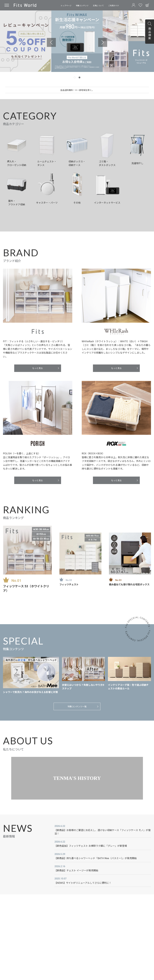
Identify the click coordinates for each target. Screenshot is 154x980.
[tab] (75, 77)
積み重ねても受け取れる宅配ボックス (129, 584)
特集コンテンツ (82, 5)
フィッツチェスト (69, 584)
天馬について (98, 5)
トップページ (66, 5)
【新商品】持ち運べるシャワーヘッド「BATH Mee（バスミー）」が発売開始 (96, 858)
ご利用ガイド (114, 5)
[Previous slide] (51, 42)
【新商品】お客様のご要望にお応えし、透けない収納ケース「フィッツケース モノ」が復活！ (103, 832)
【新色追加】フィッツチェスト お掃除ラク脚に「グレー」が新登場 (91, 846)
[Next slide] (103, 42)
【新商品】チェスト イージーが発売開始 (76, 870)
